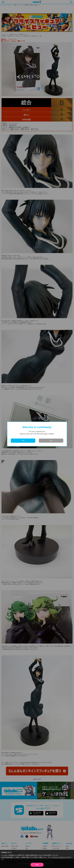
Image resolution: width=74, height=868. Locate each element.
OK (37, 865)
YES (23, 441)
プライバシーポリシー (59, 857)
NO (51, 441)
